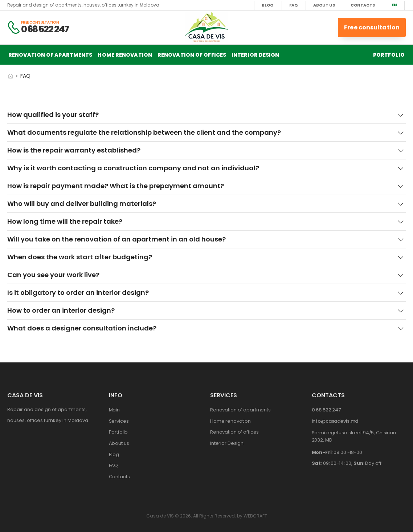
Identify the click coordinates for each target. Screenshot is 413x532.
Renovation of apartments (50, 55)
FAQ (293, 5)
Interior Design (255, 55)
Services (119, 421)
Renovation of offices (192, 55)
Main (114, 410)
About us (324, 5)
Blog (268, 5)
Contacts (363, 5)
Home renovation (125, 55)
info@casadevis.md (335, 421)
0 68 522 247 (45, 29)
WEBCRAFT (255, 516)
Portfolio (389, 55)
